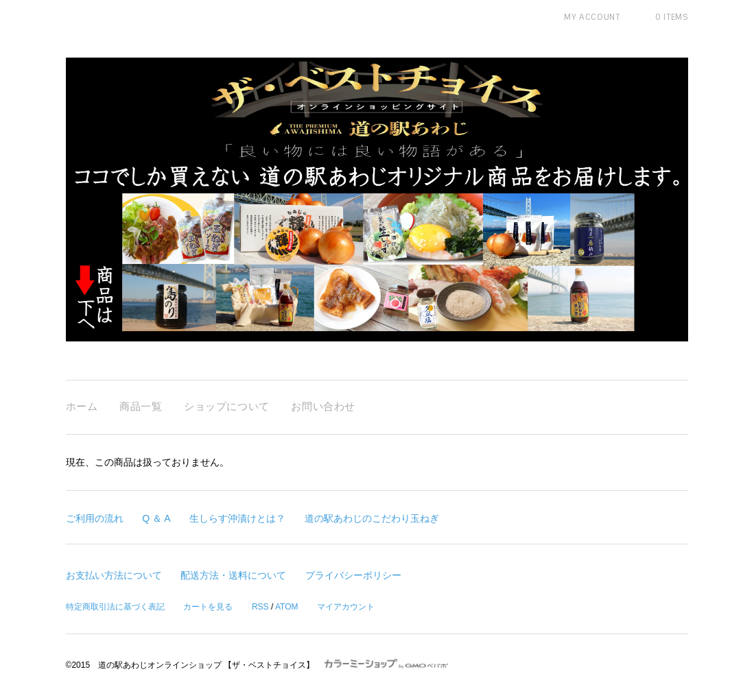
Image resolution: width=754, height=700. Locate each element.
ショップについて (227, 407)
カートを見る (208, 607)
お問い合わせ (323, 407)
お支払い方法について (114, 575)
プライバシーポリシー (353, 575)
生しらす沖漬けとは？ (237, 518)
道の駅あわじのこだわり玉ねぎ (372, 518)
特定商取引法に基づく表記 (115, 607)
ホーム (82, 407)
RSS (260, 607)
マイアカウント (346, 607)
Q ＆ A (156, 518)
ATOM (287, 607)
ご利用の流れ (95, 518)
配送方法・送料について (233, 575)
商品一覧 (141, 407)
